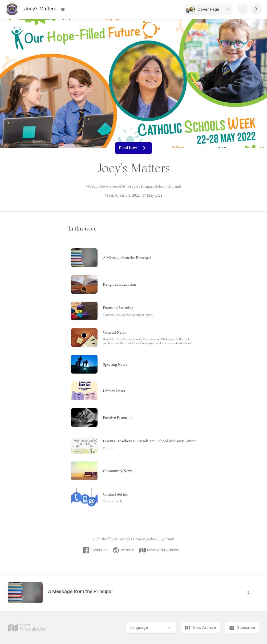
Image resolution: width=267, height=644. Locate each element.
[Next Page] (256, 9)
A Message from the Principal (80, 592)
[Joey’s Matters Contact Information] (63, 9)
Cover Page (208, 9)
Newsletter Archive (159, 550)
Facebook (95, 550)
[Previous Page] (243, 9)
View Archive (200, 628)
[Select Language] (151, 628)
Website (123, 550)
